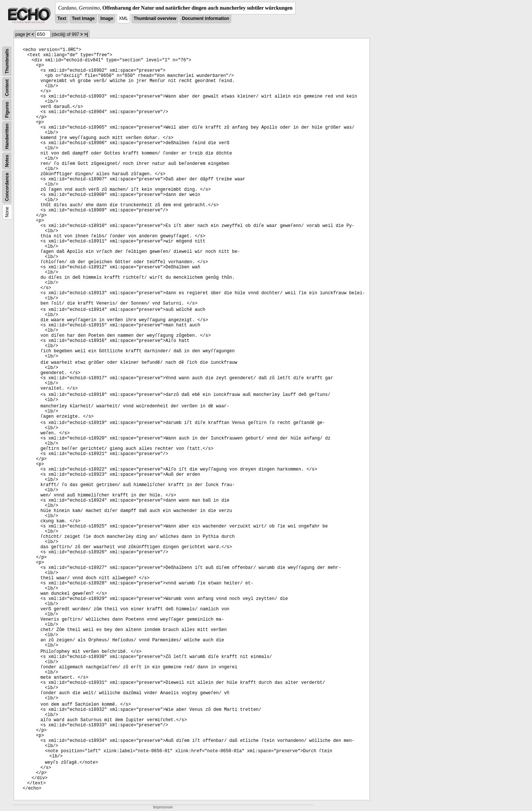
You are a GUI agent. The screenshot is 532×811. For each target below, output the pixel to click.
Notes (7, 161)
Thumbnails (7, 61)
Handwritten (7, 136)
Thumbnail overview (155, 18)
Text (62, 18)
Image (107, 18)
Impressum (163, 807)
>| (86, 34)
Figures (7, 110)
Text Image (83, 18)
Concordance (7, 187)
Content (7, 88)
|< (28, 34)
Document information (205, 18)
